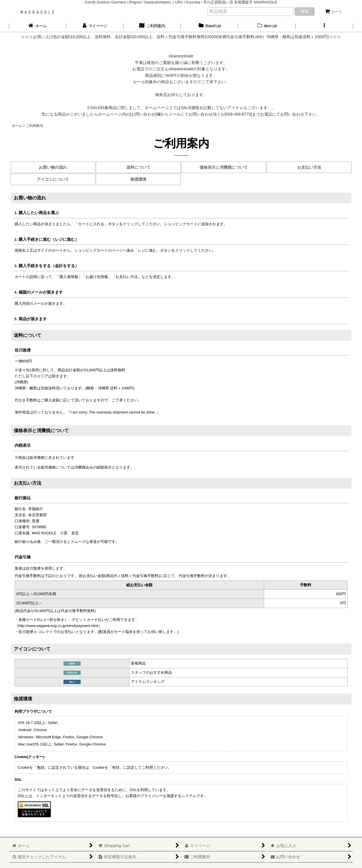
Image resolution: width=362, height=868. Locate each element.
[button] (324, 26)
